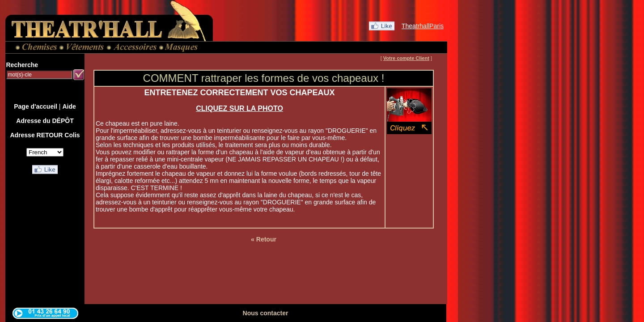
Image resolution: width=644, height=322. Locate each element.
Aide (69, 106)
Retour (266, 239)
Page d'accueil (36, 106)
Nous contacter (266, 313)
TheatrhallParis (423, 26)
